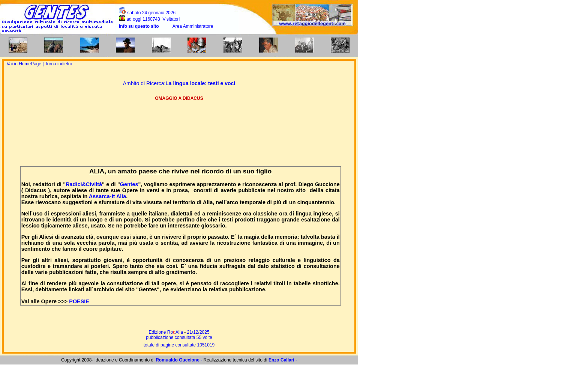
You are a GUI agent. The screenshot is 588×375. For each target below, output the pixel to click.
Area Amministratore (193, 26)
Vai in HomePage (25, 64)
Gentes (129, 184)
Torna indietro (59, 64)
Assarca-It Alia (107, 196)
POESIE (79, 301)
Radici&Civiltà (84, 184)
